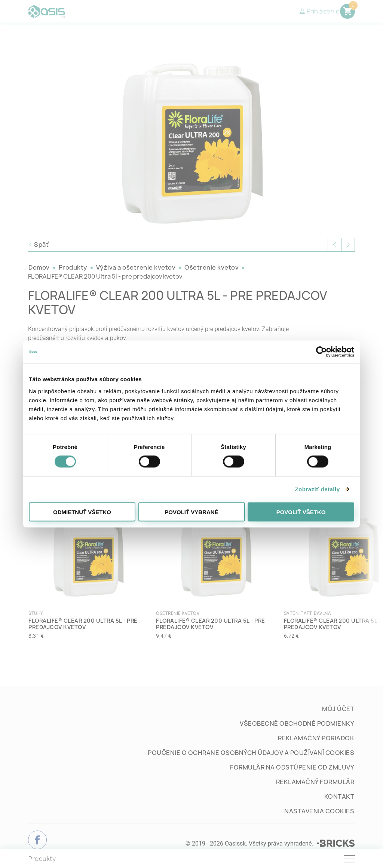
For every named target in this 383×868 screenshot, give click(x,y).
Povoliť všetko (301, 512)
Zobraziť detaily (317, 489)
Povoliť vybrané (191, 512)
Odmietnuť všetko (82, 512)
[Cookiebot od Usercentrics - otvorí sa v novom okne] (321, 352)
